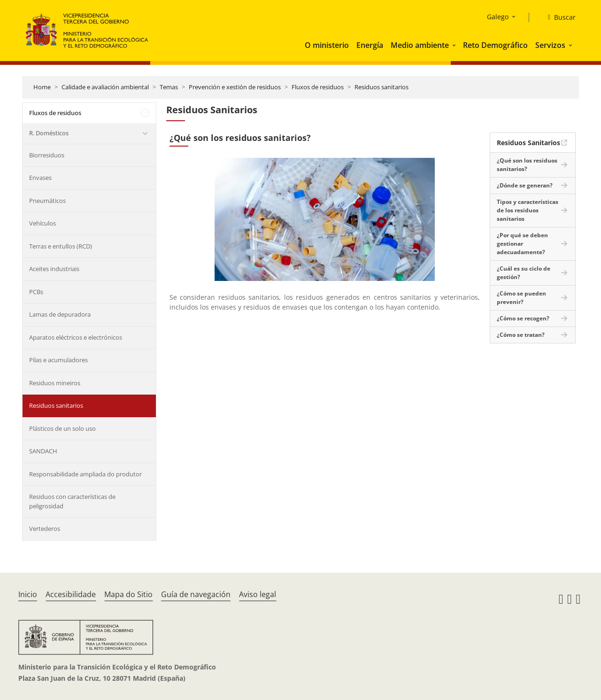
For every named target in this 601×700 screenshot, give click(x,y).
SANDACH (43, 451)
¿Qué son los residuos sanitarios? (527, 165)
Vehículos (42, 223)
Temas (169, 87)
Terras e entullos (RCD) (61, 246)
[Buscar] (558, 17)
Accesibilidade (71, 594)
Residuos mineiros (55, 383)
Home (42, 87)
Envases (40, 178)
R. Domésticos (49, 133)
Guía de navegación (196, 594)
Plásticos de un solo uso (62, 428)
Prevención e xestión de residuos (235, 87)
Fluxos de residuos (318, 87)
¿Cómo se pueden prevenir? (521, 298)
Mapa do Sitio (128, 594)
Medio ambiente (420, 45)
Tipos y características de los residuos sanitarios (528, 210)
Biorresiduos (47, 155)
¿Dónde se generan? (525, 185)
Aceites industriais (54, 269)
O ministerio (327, 45)
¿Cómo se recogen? (523, 318)
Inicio (28, 594)
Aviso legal (258, 594)
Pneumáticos (47, 201)
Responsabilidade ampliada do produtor (85, 474)
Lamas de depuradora (60, 314)
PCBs (36, 292)
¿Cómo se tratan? (521, 335)
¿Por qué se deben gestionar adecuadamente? (522, 244)
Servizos (550, 45)
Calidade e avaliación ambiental (105, 87)
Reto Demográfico (495, 45)
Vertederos (45, 529)
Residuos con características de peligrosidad (72, 501)
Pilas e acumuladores (58, 360)
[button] (455, 45)
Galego (498, 17)
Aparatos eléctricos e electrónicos (76, 337)
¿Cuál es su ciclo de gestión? (524, 273)
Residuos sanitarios (381, 87)
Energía (370, 45)
